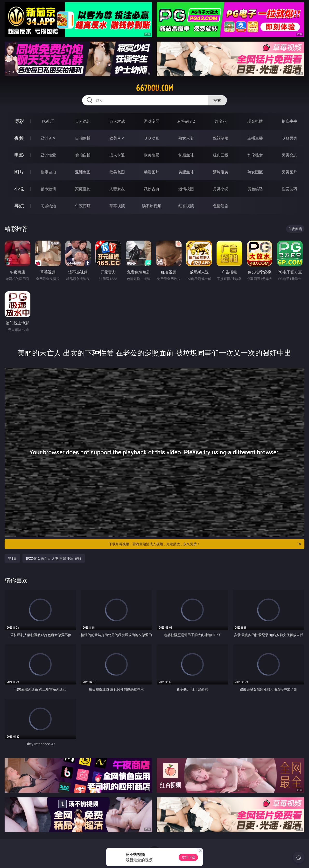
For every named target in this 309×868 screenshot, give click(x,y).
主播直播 (255, 138)
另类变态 (289, 155)
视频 (19, 138)
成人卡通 (117, 155)
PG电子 (48, 121)
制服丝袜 (186, 155)
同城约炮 (48, 206)
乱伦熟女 (255, 155)
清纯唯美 (221, 172)
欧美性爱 (152, 155)
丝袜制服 (221, 138)
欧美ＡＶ (117, 138)
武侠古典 (152, 189)
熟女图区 (255, 172)
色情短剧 (221, 206)
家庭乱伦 (83, 189)
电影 (19, 155)
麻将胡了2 (186, 121)
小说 (19, 189)
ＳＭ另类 (289, 138)
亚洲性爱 (48, 155)
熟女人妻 (186, 138)
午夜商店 (83, 206)
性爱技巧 (289, 189)
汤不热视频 (152, 206)
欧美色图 (117, 172)
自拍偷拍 (83, 138)
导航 (19, 206)
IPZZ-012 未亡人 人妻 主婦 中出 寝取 (54, 558)
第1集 (12, 558)
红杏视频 (186, 206)
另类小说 (221, 189)
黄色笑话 (255, 189)
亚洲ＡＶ (48, 138)
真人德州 (83, 121)
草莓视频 (117, 206)
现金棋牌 (255, 121)
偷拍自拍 (83, 155)
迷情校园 (186, 189)
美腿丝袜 (186, 172)
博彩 (19, 121)
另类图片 (289, 172)
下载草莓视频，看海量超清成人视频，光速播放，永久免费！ (205, 544)
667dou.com (154, 88)
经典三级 (221, 155)
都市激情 (48, 189)
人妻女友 (117, 189)
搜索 (217, 100)
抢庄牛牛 (289, 121)
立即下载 (188, 857)
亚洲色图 (83, 172)
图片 (19, 172)
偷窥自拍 (48, 172)
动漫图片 (152, 172)
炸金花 (221, 121)
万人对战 (117, 121)
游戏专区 (152, 121)
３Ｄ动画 (152, 138)
